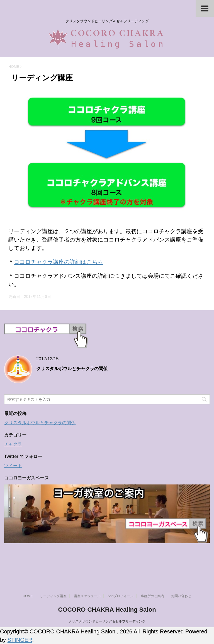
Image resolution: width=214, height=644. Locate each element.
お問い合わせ (181, 596)
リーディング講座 (53, 596)
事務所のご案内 (152, 596)
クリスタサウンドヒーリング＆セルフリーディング (107, 621)
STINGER (20, 640)
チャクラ (13, 444)
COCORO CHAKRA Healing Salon (107, 610)
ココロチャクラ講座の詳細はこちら (59, 262)
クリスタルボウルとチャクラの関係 (72, 369)
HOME (28, 596)
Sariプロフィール (121, 596)
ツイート (13, 466)
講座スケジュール (87, 596)
